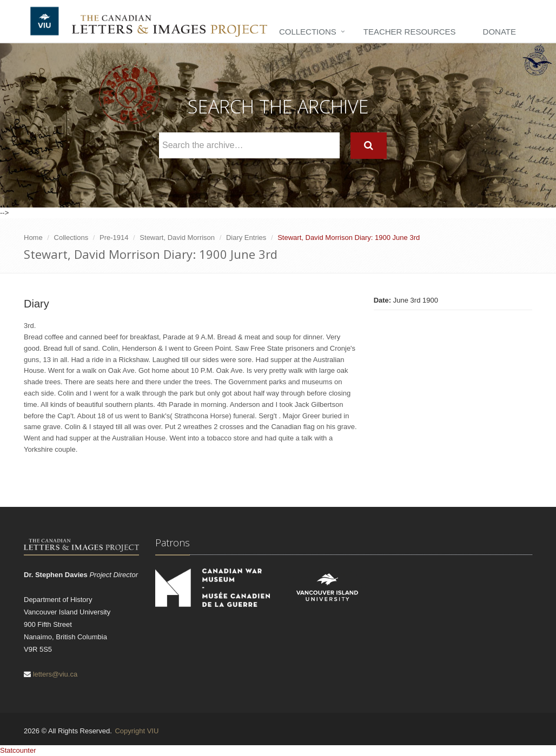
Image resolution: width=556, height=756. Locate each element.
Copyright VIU (137, 731)
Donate (499, 32)
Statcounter (18, 750)
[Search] (369, 146)
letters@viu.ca (55, 674)
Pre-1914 (114, 237)
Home (33, 237)
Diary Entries (246, 237)
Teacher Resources (410, 32)
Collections (308, 32)
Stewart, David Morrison (177, 237)
